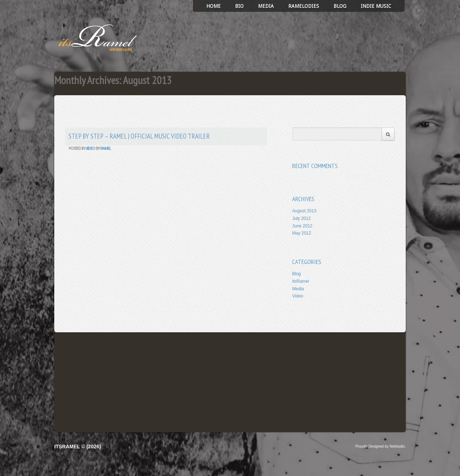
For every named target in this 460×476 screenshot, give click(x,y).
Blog (340, 6)
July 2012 (301, 218)
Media (266, 6)
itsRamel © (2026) (78, 447)
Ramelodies (304, 6)
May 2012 (302, 233)
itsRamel (301, 281)
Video (90, 149)
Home (213, 6)
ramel (105, 149)
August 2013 (304, 211)
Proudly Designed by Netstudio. (381, 446)
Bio (239, 6)
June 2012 (302, 226)
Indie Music (376, 6)
